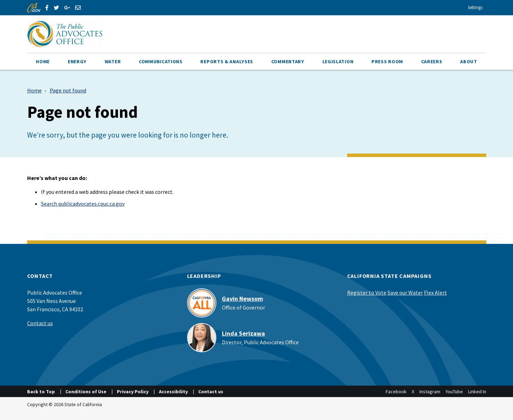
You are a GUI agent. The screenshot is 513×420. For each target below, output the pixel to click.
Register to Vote (367, 293)
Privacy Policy (133, 392)
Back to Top (41, 392)
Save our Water (405, 293)
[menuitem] (43, 61)
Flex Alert (435, 293)
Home (34, 90)
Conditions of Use (86, 392)
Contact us (40, 323)
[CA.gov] (34, 8)
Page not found (68, 90)
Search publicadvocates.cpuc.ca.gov (83, 204)
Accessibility (173, 392)
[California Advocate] (137, 34)
